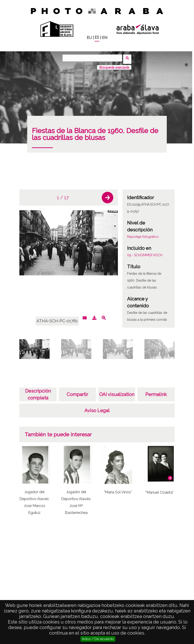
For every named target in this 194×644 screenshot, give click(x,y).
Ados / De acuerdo (98, 639)
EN (105, 38)
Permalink (156, 392)
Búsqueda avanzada (114, 65)
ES (97, 37)
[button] (107, 195)
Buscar (129, 58)
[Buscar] (93, 58)
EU (89, 38)
